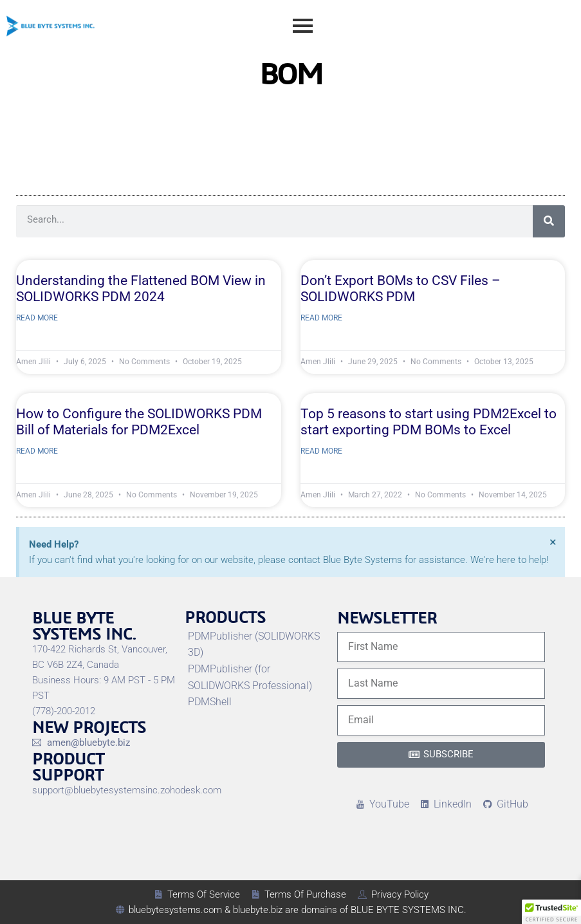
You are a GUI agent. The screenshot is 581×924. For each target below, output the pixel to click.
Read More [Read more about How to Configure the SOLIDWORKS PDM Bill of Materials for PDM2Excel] (37, 451)
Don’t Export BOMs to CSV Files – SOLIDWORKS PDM (401, 289)
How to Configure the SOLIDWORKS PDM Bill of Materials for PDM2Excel (139, 422)
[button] (551, 912)
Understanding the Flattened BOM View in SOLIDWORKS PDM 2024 (141, 289)
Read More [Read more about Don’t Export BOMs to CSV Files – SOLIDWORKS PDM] (321, 318)
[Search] (549, 221)
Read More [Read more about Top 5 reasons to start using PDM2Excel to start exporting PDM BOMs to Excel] (321, 451)
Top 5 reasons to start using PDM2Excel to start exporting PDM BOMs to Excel (429, 422)
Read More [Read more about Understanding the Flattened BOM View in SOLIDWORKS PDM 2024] (37, 318)
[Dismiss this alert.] (553, 542)
